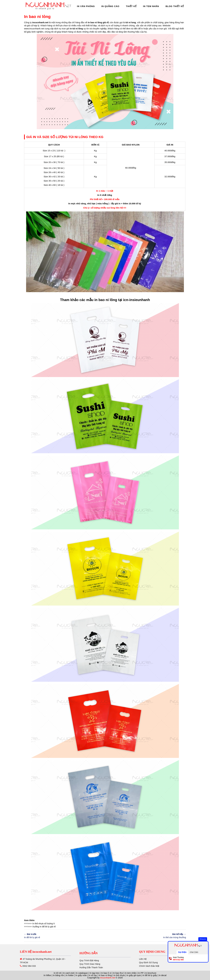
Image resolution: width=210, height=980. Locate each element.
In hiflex (47, 975)
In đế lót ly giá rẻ (48, 927)
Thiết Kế (131, 6)
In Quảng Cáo (110, 6)
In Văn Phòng (86, 6)
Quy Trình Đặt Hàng (89, 971)
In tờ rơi (57, 973)
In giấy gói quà (134, 975)
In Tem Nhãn (151, 6)
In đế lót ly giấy (150, 975)
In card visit (69, 973)
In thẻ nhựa (38, 923)
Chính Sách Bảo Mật (178, 966)
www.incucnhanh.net (34, 29)
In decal (163, 975)
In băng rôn (58, 975)
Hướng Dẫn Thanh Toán (91, 978)
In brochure (151, 973)
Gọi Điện (182, 952)
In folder (70, 975)
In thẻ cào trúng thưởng (147, 935)
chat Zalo (194, 952)
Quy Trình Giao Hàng (90, 974)
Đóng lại (203, 939)
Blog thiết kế (175, 6)
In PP (141, 973)
